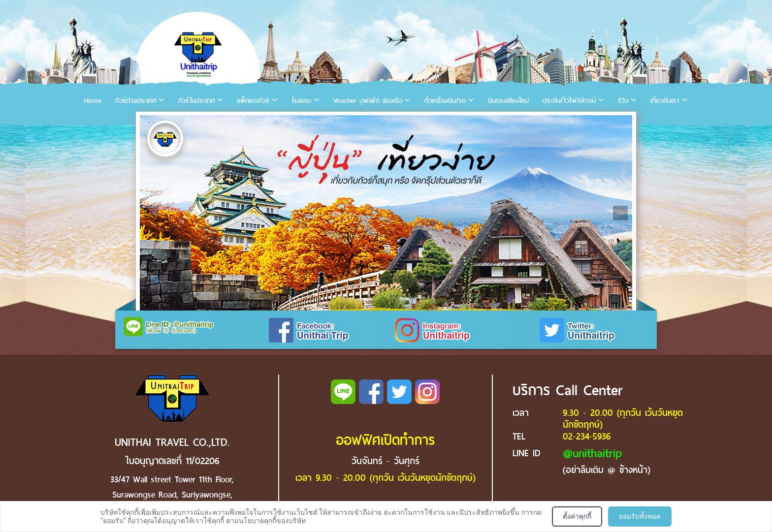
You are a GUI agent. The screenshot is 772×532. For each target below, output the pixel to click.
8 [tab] (253, 123)
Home (93, 101)
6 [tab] (223, 123)
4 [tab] (193, 123)
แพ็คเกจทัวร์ (253, 101)
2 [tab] (164, 123)
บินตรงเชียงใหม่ (508, 101)
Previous (152, 213)
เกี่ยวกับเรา (665, 101)
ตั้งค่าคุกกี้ (577, 516)
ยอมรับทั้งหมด (640, 516)
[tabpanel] (386, 213)
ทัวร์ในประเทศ (196, 101)
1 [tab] (149, 123)
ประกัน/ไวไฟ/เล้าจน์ (569, 101)
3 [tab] (179, 123)
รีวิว (623, 101)
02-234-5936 (587, 436)
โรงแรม (301, 101)
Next (620, 213)
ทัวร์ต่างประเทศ (136, 101)
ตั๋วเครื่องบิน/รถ (445, 101)
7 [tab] (238, 123)
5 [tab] (208, 123)
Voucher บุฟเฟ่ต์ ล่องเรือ (368, 101)
